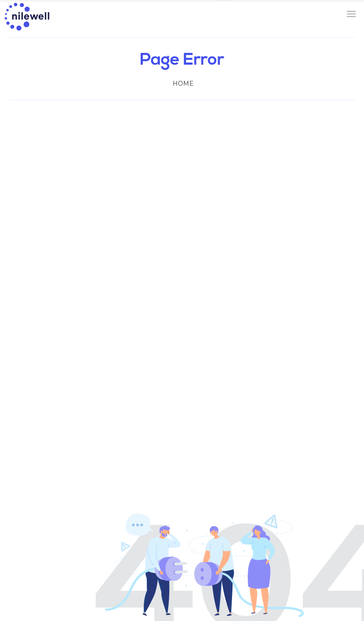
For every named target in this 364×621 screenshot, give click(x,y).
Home (183, 83)
